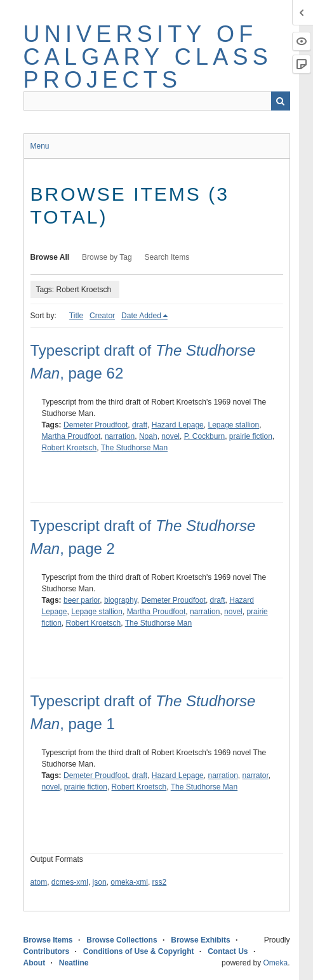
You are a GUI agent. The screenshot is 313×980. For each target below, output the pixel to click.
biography (121, 600)
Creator (102, 316)
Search (281, 101)
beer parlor (82, 600)
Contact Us (228, 951)
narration (120, 436)
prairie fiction (251, 436)
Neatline (74, 963)
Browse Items (48, 940)
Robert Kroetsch (70, 448)
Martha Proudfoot (71, 436)
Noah (148, 436)
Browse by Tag (107, 257)
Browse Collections (122, 940)
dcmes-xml (70, 882)
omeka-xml (129, 882)
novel (170, 436)
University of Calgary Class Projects (148, 57)
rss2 (160, 882)
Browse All (50, 257)
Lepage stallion (233, 425)
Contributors (47, 951)
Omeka (275, 963)
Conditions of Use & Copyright (139, 951)
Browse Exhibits (200, 940)
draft (140, 425)
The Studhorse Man (134, 448)
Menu (40, 146)
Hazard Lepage (178, 425)
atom (39, 882)
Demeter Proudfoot (96, 425)
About (35, 963)
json (100, 882)
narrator (256, 775)
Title (76, 316)
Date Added (141, 316)
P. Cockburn (204, 436)
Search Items (167, 257)
